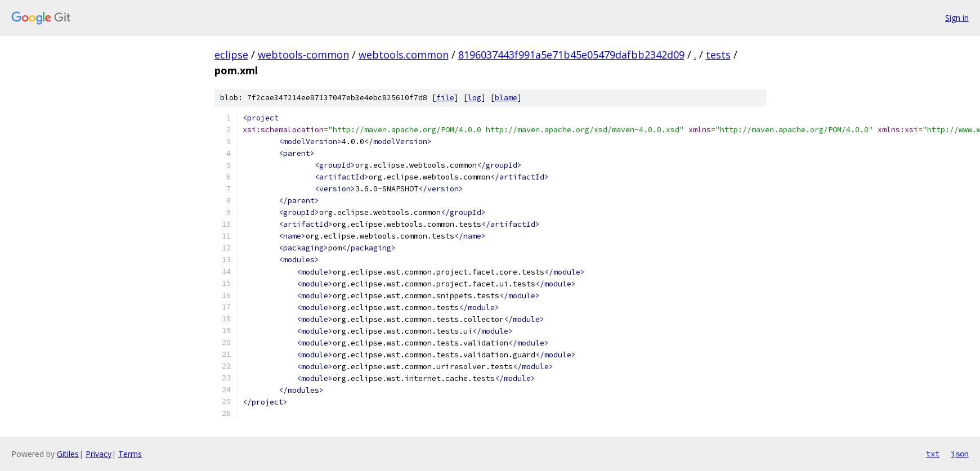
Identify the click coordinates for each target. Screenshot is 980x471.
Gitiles (68, 454)
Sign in (957, 18)
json (960, 454)
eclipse (231, 55)
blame (506, 98)
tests (718, 55)
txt (933, 454)
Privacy (99, 454)
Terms (130, 454)
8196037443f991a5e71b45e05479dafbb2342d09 (571, 55)
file (445, 98)
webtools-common (303, 55)
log (475, 98)
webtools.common (404, 55)
